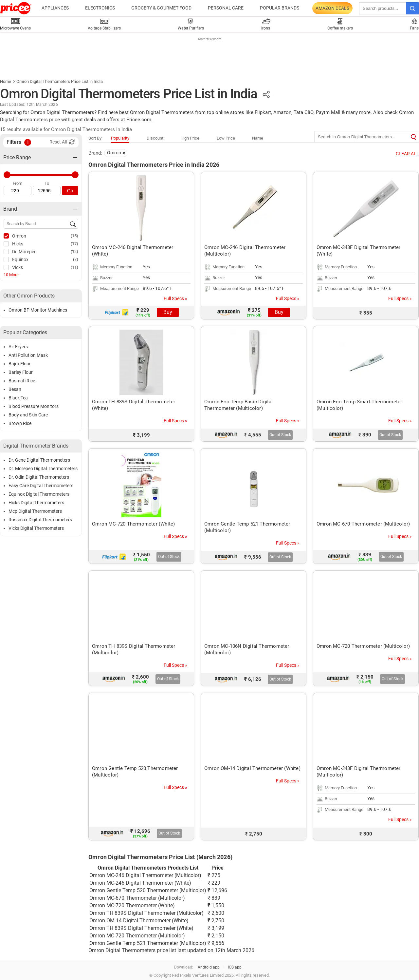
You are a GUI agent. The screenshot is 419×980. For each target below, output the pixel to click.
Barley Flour (21, 372)
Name (258, 138)
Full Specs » (175, 298)
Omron (19, 236)
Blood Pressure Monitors (34, 406)
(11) (74, 267)
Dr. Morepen (24, 252)
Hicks (18, 244)
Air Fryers (18, 347)
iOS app (235, 967)
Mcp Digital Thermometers (35, 511)
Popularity (120, 138)
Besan (15, 389)
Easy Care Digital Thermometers (41, 486)
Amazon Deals (332, 8)
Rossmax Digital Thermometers (40, 520)
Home (6, 81)
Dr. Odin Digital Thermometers (39, 477)
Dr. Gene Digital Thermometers (39, 460)
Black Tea (18, 398)
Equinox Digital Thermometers (39, 494)
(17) (74, 244)
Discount (155, 138)
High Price (190, 138)
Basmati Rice (22, 381)
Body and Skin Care (28, 415)
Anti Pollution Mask (28, 355)
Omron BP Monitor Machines (38, 310)
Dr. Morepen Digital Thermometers (43, 469)
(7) (76, 259)
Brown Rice (20, 423)
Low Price (226, 138)
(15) (74, 236)
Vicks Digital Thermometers (36, 528)
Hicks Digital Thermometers (36, 503)
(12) (74, 251)
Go (70, 191)
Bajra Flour (20, 364)
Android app (209, 967)
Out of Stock (280, 435)
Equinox (20, 259)
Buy (168, 312)
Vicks (18, 267)
